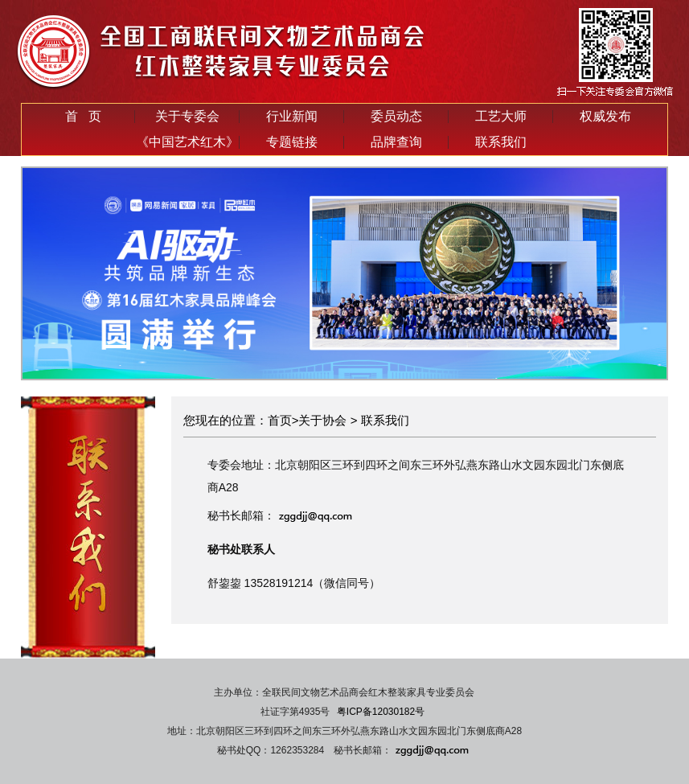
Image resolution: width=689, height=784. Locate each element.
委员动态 (396, 116)
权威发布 (605, 116)
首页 (280, 420)
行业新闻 (292, 116)
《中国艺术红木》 (187, 142)
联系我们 (501, 142)
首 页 (83, 116)
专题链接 (292, 142)
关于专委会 (187, 116)
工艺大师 (501, 116)
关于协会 (322, 420)
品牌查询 (396, 142)
